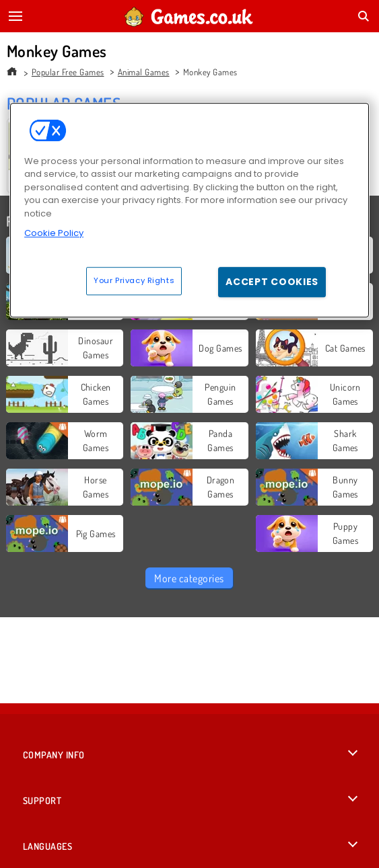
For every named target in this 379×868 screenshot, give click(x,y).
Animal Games (144, 72)
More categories (189, 578)
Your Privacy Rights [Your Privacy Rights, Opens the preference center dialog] (134, 280)
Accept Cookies (272, 282)
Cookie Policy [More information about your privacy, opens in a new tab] (54, 233)
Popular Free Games (68, 72)
